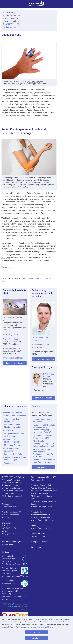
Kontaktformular (10, 27)
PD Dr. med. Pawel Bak (40, 517)
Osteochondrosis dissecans (12, 450)
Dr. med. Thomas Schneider (42, 488)
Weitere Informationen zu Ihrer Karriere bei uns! (44, 461)
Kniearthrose (37, 347)
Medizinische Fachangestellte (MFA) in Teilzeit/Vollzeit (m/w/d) (44, 444)
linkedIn (5, 281)
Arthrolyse (6, 257)
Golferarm (8, 430)
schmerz (43, 227)
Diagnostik (16, 246)
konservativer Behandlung (13, 252)
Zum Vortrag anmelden (44, 359)
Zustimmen (36, 632)
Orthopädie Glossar (39, 542)
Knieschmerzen (39, 345)
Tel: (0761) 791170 (11, 24)
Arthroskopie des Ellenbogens (12, 420)
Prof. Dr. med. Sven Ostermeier (44, 491)
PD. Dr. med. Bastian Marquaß (49, 376)
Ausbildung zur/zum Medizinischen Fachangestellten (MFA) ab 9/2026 (43, 453)
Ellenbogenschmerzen (14, 412)
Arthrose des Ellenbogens (15, 416)
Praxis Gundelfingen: (12, 339)
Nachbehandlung (33, 81)
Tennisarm (9, 463)
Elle (39, 104)
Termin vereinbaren (15, 363)
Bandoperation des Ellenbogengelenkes (13, 426)
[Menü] (3, 5)
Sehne (5, 84)
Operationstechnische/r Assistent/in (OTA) (43, 437)
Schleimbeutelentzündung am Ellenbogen (15, 459)
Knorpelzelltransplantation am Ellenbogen (15, 435)
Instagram (46, 278)
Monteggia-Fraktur (12, 445)
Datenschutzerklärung (45, 627)
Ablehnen (37, 638)
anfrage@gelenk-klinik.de (14, 358)
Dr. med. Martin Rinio (39, 493)
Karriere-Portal (44, 467)
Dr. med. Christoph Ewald (41, 507)
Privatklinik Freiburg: (12, 348)
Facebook (30, 278)
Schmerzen (47, 98)
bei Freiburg (12, 515)
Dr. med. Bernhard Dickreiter (42, 520)
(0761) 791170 (13, 335)
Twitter (38, 278)
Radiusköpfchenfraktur (14, 454)
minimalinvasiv (48, 255)
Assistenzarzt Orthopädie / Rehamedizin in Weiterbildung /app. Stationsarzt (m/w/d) (44, 429)
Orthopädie (48, 384)
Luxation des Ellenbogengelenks (12, 441)
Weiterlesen (29, 267)
